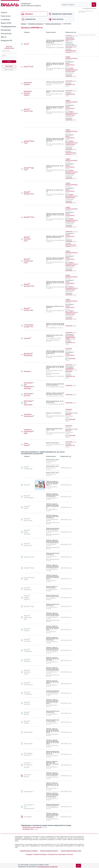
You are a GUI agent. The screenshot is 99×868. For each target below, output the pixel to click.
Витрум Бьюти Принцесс (27, 532)
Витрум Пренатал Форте (27, 672)
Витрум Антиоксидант (29, 497)
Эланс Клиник (27, 444)
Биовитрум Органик (28, 83)
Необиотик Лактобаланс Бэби (29, 431)
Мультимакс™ (29, 791)
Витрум (27, 485)
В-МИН (70, 371)
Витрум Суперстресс (28, 684)
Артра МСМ (29, 67)
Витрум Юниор (27, 722)
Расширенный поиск (89, 8)
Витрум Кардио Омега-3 (27, 597)
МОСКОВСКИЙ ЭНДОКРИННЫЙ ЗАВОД (70, 338)
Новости (4, 13)
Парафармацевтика (8, 27)
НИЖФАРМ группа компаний (71, 51)
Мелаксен (27, 371)
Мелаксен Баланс (27, 776)
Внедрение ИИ (6, 41)
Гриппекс (28, 338)
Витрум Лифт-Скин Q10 (28, 617)
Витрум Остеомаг (27, 640)
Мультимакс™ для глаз (29, 395)
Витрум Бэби (29, 557)
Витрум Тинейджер (28, 693)
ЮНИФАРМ (69, 349)
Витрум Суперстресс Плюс (28, 261)
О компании (5, 20)
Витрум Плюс (29, 217)
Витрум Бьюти (27, 507)
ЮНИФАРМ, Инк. (70, 85)
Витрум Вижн (29, 568)
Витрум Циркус (27, 713)
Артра (26, 44)
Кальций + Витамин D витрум (28, 765)
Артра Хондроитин (28, 468)
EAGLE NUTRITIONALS (70, 64)
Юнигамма (28, 817)
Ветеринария (6, 30)
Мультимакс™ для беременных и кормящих (29, 386)
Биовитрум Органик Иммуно (28, 93)
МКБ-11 (4, 37)
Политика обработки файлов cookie (71, 851)
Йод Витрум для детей (28, 754)
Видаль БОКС (6, 23)
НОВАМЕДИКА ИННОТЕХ (70, 369)
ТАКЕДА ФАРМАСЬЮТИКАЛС (71, 58)
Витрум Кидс (29, 606)
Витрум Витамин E (28, 589)
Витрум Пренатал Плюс (27, 239)
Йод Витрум (28, 732)
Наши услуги (6, 16)
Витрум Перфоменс (28, 650)
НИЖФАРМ (69, 36)
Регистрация (9, 66)
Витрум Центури (27, 703)
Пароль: (4, 56)
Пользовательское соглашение (29, 851)
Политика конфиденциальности (49, 851)
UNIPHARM (69, 47)
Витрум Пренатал (27, 660)
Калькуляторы (6, 34)
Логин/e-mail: (6, 51)
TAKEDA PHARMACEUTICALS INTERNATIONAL (71, 70)
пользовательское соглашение (47, 867)
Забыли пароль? (9, 69)
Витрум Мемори (27, 630)
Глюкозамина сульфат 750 (29, 326)
